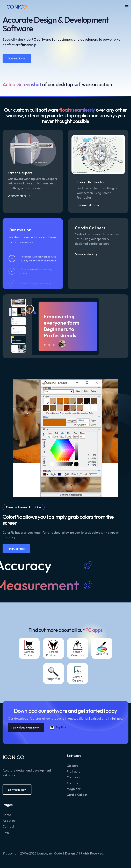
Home (7, 815)
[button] (127, 7)
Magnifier (74, 789)
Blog (6, 832)
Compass (73, 777)
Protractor (74, 771)
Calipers (72, 766)
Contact (8, 826)
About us (9, 821)
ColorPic (73, 783)
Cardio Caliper (77, 795)
